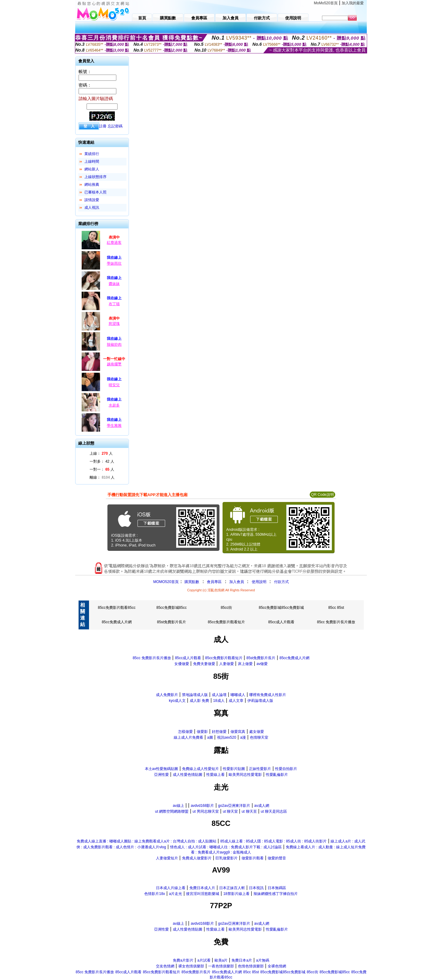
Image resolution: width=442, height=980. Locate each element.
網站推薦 (92, 185)
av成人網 (262, 806)
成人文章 (236, 701)
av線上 (178, 806)
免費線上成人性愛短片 (200, 769)
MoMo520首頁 (326, 3)
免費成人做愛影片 (197, 858)
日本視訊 (256, 888)
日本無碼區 (277, 888)
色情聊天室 (259, 737)
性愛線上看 (215, 775)
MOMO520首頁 (166, 582)
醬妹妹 (114, 284)
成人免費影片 (167, 695)
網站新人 (92, 169)
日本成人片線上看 (171, 888)
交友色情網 (165, 966)
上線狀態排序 (95, 177)
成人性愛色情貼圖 (188, 775)
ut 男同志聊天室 (205, 811)
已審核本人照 (95, 192)
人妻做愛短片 (167, 858)
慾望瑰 (114, 324)
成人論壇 (219, 695)
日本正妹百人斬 (232, 888)
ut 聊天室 (231, 811)
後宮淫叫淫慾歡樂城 (203, 894)
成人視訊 (92, 208)
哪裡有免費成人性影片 (268, 695)
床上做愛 (245, 664)
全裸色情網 (277, 966)
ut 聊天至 (249, 811)
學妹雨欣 (114, 263)
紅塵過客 (114, 243)
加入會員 (237, 582)
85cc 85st (336, 608)
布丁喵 (114, 304)
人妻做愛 (227, 664)
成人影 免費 (199, 701)
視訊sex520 (227, 737)
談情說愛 (92, 200)
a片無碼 (263, 960)
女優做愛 (182, 664)
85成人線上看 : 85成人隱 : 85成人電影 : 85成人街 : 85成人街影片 (274, 841)
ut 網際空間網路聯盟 (172, 811)
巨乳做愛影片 (227, 858)
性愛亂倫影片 (277, 775)
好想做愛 (219, 732)
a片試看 (204, 960)
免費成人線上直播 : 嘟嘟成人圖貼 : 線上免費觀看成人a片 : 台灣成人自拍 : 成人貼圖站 (147, 841)
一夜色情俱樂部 (221, 966)
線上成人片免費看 (188, 737)
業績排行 (92, 154)
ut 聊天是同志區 (274, 811)
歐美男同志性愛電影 (245, 775)
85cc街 (226, 608)
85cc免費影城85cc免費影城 (281, 608)
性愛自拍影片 (286, 769)
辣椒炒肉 (114, 344)
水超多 (114, 405)
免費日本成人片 (202, 888)
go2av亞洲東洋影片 (234, 806)
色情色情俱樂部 (251, 966)
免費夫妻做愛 (204, 664)
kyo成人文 (177, 701)
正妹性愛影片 (260, 769)
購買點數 (191, 582)
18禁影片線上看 (236, 894)
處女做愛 (257, 732)
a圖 (210, 737)
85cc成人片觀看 (281, 622)
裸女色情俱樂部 (191, 966)
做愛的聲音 (277, 858)
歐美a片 (221, 960)
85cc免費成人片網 (116, 622)
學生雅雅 (114, 426)
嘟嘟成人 (238, 695)
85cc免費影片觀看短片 (226, 622)
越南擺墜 (114, 364)
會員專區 (214, 582)
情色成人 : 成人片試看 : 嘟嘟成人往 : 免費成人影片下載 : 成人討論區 (226, 847)
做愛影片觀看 (253, 858)
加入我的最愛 (353, 3)
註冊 (103, 126)
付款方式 (281, 582)
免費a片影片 (183, 960)
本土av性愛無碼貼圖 (162, 769)
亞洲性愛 (161, 775)
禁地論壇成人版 (195, 695)
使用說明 (259, 582)
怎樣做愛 (185, 732)
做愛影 (202, 732)
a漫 (243, 737)
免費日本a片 (242, 960)
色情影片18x (155, 894)
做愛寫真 (238, 732)
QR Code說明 (322, 495)
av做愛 (262, 664)
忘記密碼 (115, 126)
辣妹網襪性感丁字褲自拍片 (276, 894)
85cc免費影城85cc (171, 608)
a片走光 (176, 894)
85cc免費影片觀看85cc (117, 608)
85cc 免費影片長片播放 (336, 622)
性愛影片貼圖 (234, 769)
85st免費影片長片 (172, 622)
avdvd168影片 (202, 806)
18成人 (219, 701)
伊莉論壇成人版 (260, 701)
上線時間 (92, 161)
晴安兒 (114, 385)
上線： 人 (101, 453)
